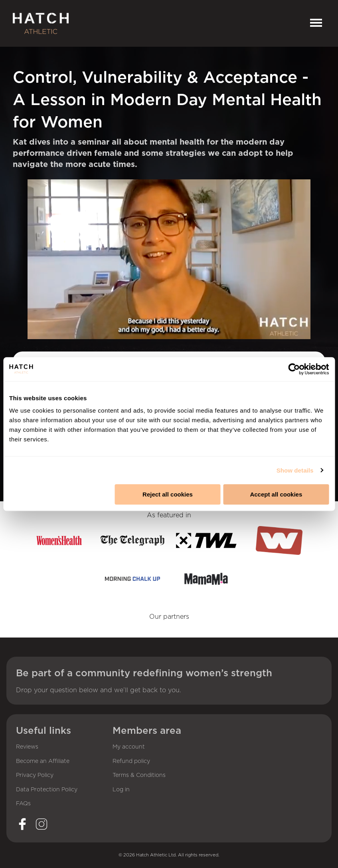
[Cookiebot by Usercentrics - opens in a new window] (294, 369)
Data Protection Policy (47, 790)
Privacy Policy (35, 775)
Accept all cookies (276, 494)
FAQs (23, 804)
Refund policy (131, 761)
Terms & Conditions (139, 775)
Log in (121, 790)
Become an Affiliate (43, 761)
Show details (295, 470)
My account (129, 747)
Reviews (27, 747)
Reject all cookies (168, 494)
